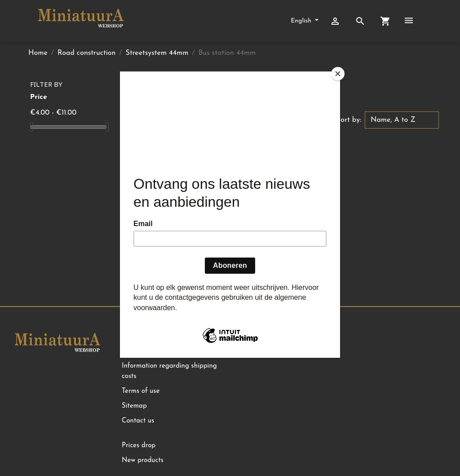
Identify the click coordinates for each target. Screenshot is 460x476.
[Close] (338, 74)
